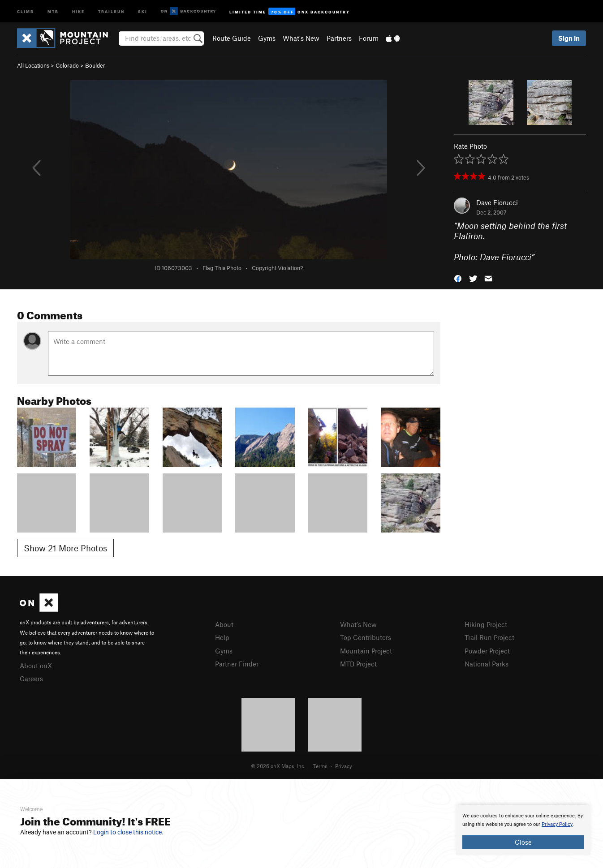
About (224, 624)
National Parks (487, 664)
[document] (523, 830)
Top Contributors (366, 637)
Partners (339, 38)
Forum (369, 38)
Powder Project (487, 651)
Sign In (569, 38)
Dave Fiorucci (497, 202)
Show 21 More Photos (65, 548)
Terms (320, 766)
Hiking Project (486, 624)
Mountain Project (366, 651)
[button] (458, 278)
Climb (26, 11)
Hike (78, 11)
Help (222, 637)
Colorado (67, 65)
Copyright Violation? (277, 268)
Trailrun (111, 11)
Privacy (344, 766)
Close (523, 842)
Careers (31, 679)
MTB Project (358, 664)
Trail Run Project (489, 637)
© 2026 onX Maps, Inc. (278, 766)
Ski (143, 11)
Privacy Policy (557, 824)
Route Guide (232, 38)
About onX (36, 666)
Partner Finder (237, 664)
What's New (301, 38)
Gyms (267, 38)
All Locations (33, 65)
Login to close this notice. (128, 832)
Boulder (95, 65)
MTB (53, 11)
